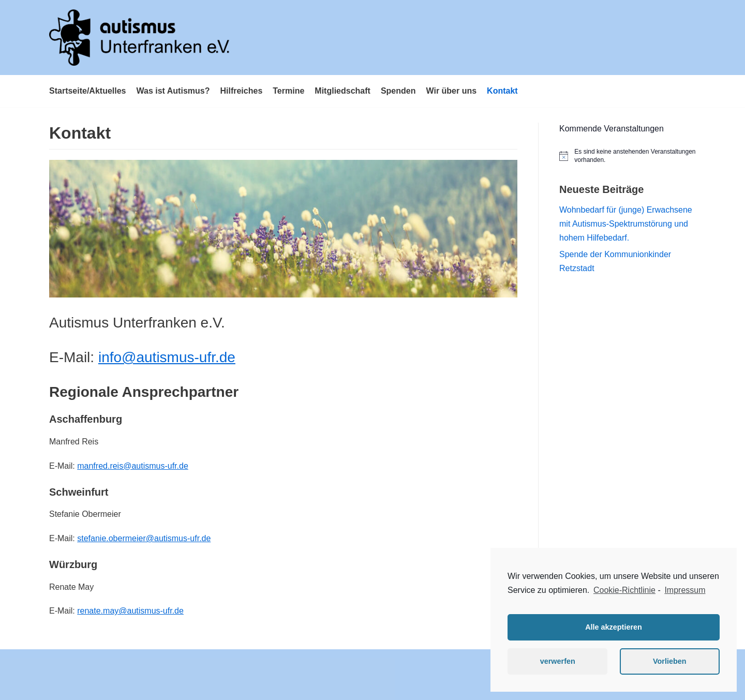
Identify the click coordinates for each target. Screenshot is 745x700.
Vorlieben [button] (670, 661)
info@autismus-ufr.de (167, 357)
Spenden (398, 91)
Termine (288, 91)
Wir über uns (451, 91)
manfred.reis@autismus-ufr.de (133, 466)
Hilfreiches (241, 91)
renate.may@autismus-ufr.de (130, 611)
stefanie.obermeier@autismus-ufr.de (144, 538)
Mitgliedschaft (342, 91)
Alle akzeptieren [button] (614, 627)
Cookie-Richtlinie (624, 590)
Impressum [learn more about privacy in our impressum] (685, 590)
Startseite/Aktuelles (88, 91)
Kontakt (502, 91)
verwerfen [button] (558, 661)
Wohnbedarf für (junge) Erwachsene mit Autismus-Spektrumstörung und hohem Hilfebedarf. (626, 224)
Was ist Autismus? (173, 91)
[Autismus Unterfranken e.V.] (140, 38)
